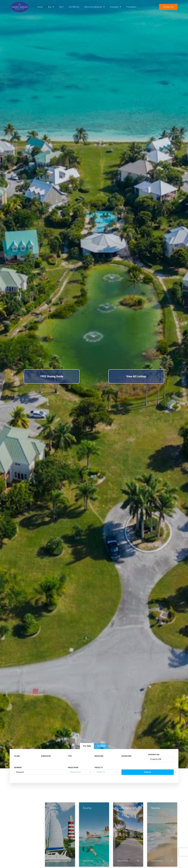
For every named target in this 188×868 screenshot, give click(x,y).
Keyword (18, 768)
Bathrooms (126, 756)
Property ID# (154, 755)
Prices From (73, 768)
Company (115, 7)
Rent (61, 7)
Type (70, 756)
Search (148, 772)
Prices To (99, 768)
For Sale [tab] (87, 746)
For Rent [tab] (101, 746)
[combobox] (81, 772)
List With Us (74, 7)
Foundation (131, 7)
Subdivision (46, 756)
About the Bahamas (95, 7)
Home (40, 7)
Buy (51, 7)
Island (17, 756)
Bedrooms (99, 756)
